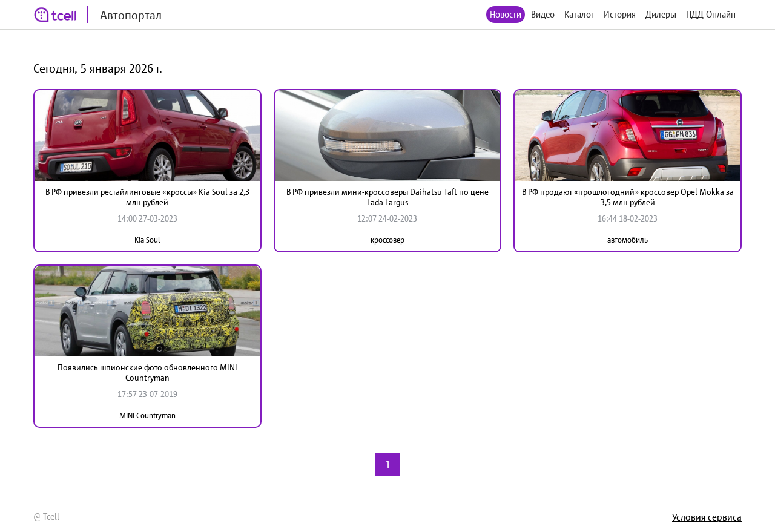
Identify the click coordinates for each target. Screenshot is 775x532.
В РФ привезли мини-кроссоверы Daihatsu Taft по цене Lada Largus (387, 197)
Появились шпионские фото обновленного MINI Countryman (147, 373)
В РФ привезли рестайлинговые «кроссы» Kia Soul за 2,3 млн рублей (147, 197)
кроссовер (387, 240)
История (620, 14)
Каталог (579, 14)
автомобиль (628, 240)
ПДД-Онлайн (711, 14)
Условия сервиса (707, 517)
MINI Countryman (147, 415)
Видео (543, 14)
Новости (506, 14)
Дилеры (661, 14)
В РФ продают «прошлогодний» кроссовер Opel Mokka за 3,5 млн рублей (628, 197)
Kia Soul (147, 240)
